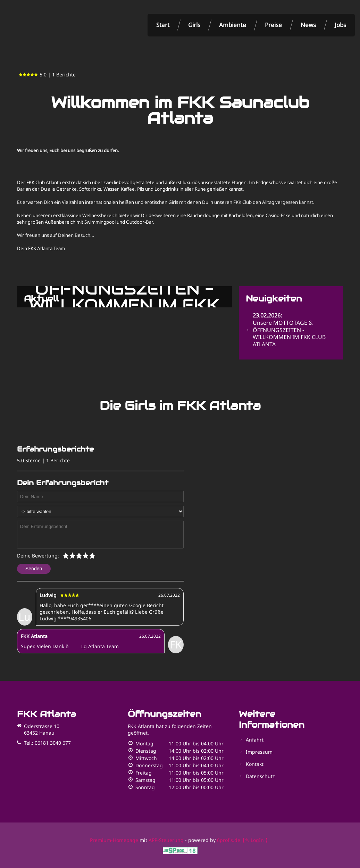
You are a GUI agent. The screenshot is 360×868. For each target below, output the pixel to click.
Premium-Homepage (114, 840)
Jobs (340, 25)
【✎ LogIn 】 (255, 840)
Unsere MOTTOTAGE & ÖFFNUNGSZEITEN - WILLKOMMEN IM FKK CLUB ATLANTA (289, 330)
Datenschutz (260, 776)
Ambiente (233, 25)
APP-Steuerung (166, 840)
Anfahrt (255, 740)
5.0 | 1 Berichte (47, 75)
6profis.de (229, 840)
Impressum (259, 752)
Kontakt (255, 764)
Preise (273, 25)
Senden (34, 569)
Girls (194, 25)
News (308, 25)
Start (163, 25)
